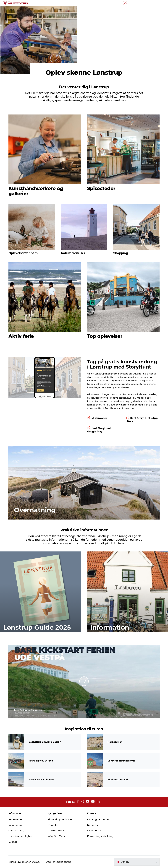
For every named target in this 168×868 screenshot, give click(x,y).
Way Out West (58, 836)
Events (107, 10)
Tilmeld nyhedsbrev (61, 819)
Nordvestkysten (147, 3)
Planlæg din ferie (84, 13)
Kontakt (54, 825)
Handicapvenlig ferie (86, 10)
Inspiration (63, 10)
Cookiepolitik (57, 830)
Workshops (94, 830)
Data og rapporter (99, 819)
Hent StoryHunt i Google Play (100, 444)
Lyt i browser (99, 433)
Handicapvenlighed (23, 836)
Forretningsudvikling (101, 836)
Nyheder (93, 825)
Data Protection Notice (60, 862)
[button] (84, 683)
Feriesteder (45, 10)
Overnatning (123, 10)
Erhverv (161, 3)
